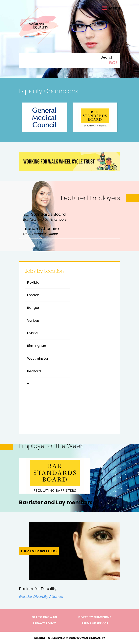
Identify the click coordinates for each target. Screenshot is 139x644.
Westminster (38, 358)
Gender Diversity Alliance (41, 597)
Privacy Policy (44, 623)
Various (33, 320)
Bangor (33, 308)
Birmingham (37, 346)
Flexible (33, 282)
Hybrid (32, 333)
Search (107, 57)
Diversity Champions (95, 617)
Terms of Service (95, 623)
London (33, 295)
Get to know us (44, 617)
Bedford (34, 371)
